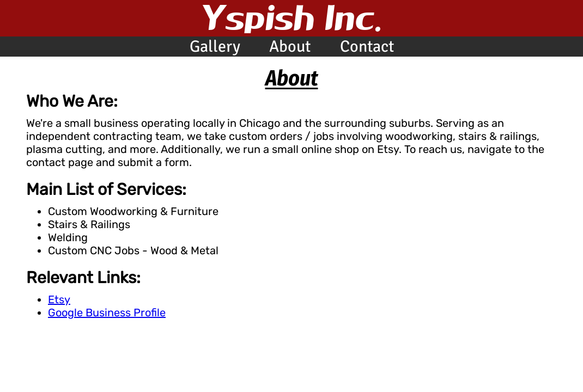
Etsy (59, 299)
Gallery (215, 47)
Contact (367, 47)
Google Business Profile (107, 313)
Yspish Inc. (292, 17)
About (290, 47)
